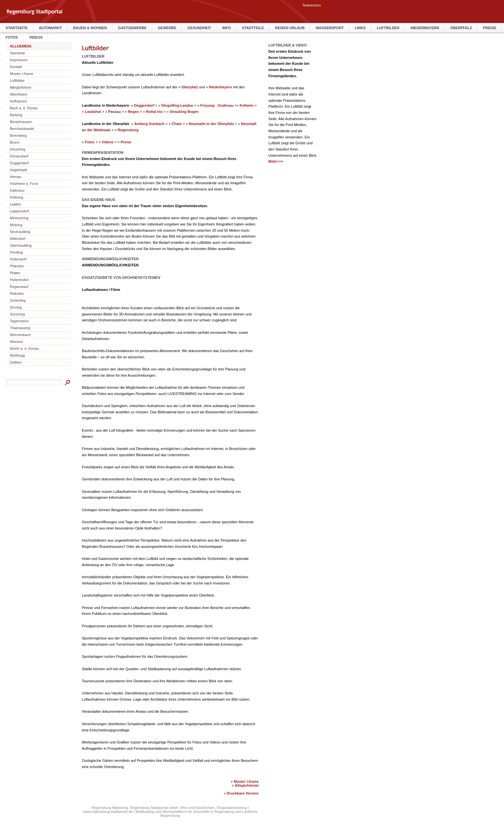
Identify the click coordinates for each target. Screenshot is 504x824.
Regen (134, 112)
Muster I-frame (22, 74)
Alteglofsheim (21, 87)
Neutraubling (20, 232)
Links (360, 28)
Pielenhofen (19, 280)
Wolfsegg (17, 355)
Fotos (90, 142)
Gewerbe (167, 28)
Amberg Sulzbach (149, 124)
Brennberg (18, 135)
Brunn (15, 142)
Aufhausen (18, 101)
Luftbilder (388, 28)
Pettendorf (18, 259)
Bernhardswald (22, 129)
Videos (108, 142)
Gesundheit (199, 28)
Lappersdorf (19, 211)
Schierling (18, 300)
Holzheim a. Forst (24, 184)
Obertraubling (21, 245)
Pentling (16, 252)
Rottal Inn (154, 112)
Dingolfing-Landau (177, 105)
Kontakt (16, 67)
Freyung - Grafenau (217, 105)
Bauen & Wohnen (90, 28)
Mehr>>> (276, 161)
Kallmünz (17, 190)
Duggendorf (19, 163)
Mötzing (16, 225)
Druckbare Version (243, 793)
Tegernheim (19, 321)
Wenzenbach (20, 335)
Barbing (16, 115)
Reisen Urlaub (290, 28)
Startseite (17, 28)
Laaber (15, 204)
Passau (114, 112)
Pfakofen (17, 266)
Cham (177, 124)
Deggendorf (144, 105)
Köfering (17, 197)
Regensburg (128, 130)
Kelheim (247, 105)
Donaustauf (19, 156)
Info (226, 28)
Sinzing (16, 307)
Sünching (17, 314)
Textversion (312, 5)
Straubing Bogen (184, 112)
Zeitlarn (16, 362)
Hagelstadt (18, 170)
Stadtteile (253, 28)
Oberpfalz (461, 28)
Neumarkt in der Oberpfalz (211, 124)
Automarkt (51, 28)
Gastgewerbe (132, 28)
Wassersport (330, 28)
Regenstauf (19, 287)
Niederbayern (425, 28)
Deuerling (18, 149)
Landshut (93, 112)
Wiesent (16, 342)
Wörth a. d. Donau (24, 349)
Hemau (16, 177)
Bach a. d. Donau (24, 108)
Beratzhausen (21, 122)
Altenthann (18, 94)
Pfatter (15, 273)
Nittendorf (18, 239)
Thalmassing (20, 328)
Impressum (19, 60)
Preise (490, 28)
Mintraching (19, 218)
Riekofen (17, 294)
